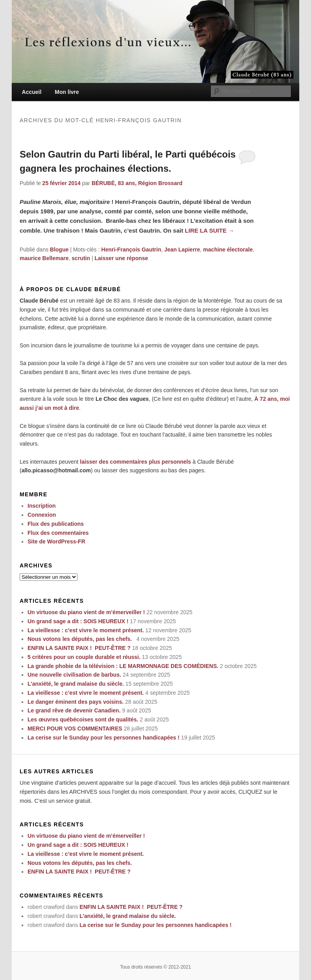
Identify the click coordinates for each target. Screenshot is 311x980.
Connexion (42, 515)
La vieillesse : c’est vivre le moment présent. (86, 630)
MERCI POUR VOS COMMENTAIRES (75, 729)
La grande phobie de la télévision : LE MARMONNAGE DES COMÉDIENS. (123, 666)
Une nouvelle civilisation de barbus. (74, 675)
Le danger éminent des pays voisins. (75, 702)
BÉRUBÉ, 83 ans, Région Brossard (137, 183)
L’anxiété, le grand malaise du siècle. (76, 684)
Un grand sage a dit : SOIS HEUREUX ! (78, 621)
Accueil (32, 92)
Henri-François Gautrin (131, 250)
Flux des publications (56, 524)
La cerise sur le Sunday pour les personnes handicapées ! (104, 738)
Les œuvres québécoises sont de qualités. (83, 719)
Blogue (59, 250)
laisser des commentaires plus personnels (135, 462)
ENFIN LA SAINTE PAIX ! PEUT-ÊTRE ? (79, 648)
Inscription (42, 506)
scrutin (81, 258)
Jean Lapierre (182, 250)
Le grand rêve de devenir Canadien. (74, 710)
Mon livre (67, 92)
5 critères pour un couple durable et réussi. (84, 657)
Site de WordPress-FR (56, 541)
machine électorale (228, 250)
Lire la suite (209, 230)
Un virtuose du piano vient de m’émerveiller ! (86, 612)
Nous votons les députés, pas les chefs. (81, 639)
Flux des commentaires (58, 533)
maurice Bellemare (44, 258)
